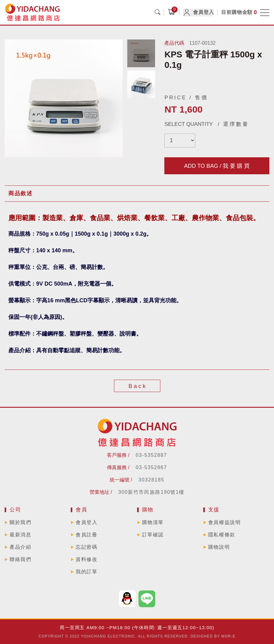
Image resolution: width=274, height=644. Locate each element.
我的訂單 (86, 572)
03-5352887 (151, 455)
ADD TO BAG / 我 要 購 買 (217, 166)
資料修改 (86, 559)
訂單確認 (153, 535)
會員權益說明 (225, 522)
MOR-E (228, 636)
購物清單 (153, 522)
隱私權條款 (222, 535)
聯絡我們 (20, 559)
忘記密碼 (86, 547)
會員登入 (198, 12)
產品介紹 (20, 547)
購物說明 (219, 547)
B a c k (137, 386)
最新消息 (20, 535)
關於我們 (20, 522)
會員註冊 (86, 535)
